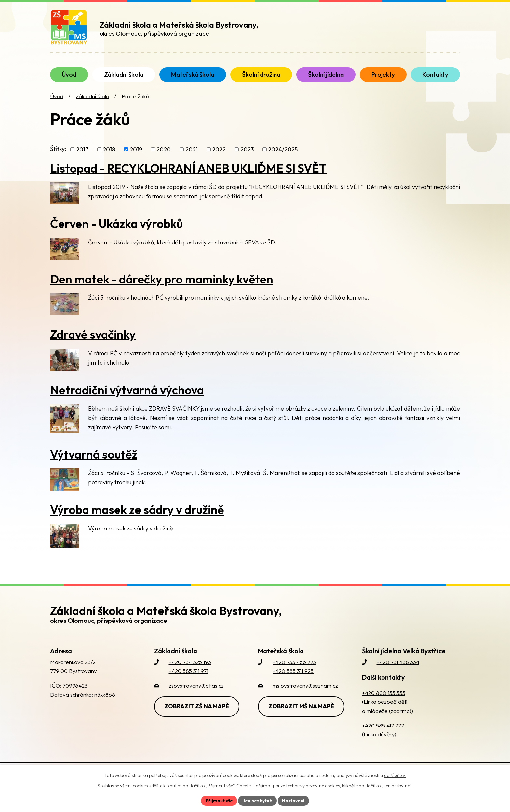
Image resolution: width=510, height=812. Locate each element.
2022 (219, 156)
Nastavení (294, 800)
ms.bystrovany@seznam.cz (305, 692)
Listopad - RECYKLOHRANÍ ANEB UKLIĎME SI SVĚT (188, 174)
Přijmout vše (218, 800)
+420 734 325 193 (190, 668)
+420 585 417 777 (383, 732)
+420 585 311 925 (293, 677)
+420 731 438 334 (398, 668)
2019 (136, 156)
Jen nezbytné (257, 800)
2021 (192, 156)
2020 (164, 156)
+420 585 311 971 (188, 677)
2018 (109, 156)
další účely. (395, 775)
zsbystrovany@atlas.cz (196, 692)
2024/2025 (283, 156)
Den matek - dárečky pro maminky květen (162, 285)
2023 (247, 156)
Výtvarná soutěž (94, 461)
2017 (82, 156)
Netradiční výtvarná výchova (127, 396)
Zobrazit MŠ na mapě (302, 712)
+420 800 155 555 (384, 699)
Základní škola (93, 103)
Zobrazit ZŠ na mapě (198, 712)
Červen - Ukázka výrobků (116, 230)
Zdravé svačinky (93, 341)
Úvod (57, 103)
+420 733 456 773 (294, 668)
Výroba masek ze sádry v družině (137, 516)
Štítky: (58, 155)
